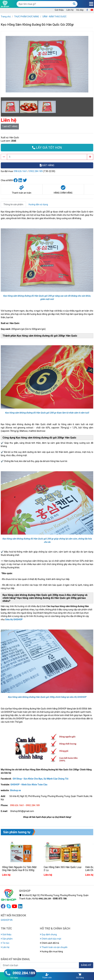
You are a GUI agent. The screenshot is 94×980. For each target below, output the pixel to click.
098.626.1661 (20, 171)
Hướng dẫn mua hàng (51, 951)
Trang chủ (6, 17)
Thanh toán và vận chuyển (54, 947)
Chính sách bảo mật (51, 939)
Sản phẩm (7, 939)
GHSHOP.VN (7, 920)
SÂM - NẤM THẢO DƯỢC (54, 17)
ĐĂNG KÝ (86, 965)
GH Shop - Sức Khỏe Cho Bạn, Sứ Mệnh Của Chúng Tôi (41, 779)
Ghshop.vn (15, 790)
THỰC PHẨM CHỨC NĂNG (27, 17)
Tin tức (5, 943)
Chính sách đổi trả (50, 943)
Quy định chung (48, 934)
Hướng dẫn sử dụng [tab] (38, 204)
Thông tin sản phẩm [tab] (13, 204)
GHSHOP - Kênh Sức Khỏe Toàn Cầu (29, 785)
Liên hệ (70, 10)
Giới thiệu (59, 10)
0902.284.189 (36, 171)
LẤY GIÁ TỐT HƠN (47, 148)
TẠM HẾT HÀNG (10, 126)
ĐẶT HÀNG (47, 165)
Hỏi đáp (80, 10)
